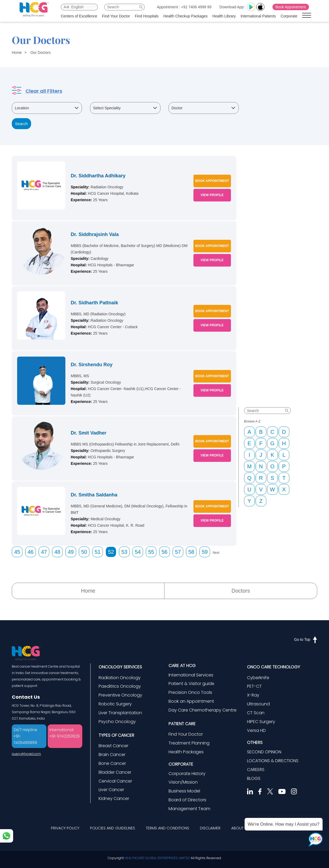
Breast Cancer (113, 746)
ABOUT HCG (242, 828)
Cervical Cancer (115, 781)
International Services (191, 675)
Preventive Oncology (120, 695)
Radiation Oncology (120, 678)
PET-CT (254, 686)
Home (17, 53)
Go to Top (306, 639)
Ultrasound (258, 704)
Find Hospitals (149, 16)
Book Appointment (293, 7)
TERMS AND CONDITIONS (167, 828)
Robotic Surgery (115, 704)
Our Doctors (40, 53)
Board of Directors (187, 800)
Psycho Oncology (117, 722)
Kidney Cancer (114, 798)
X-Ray (253, 695)
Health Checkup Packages (187, 16)
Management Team (189, 809)
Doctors (241, 591)
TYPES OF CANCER (116, 735)
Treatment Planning (189, 743)
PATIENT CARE (182, 724)
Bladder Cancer (115, 772)
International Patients (260, 16)
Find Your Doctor (118, 16)
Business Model (184, 791)
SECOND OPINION (264, 752)
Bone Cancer (112, 763)
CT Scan (256, 713)
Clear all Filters (44, 91)
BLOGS (254, 778)
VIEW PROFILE (212, 195)
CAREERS (256, 770)
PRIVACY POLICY (65, 828)
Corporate (291, 16)
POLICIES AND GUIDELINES (113, 828)
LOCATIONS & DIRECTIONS (273, 761)
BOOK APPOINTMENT (212, 181)
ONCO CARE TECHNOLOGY (274, 667)
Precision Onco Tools (190, 692)
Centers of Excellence (81, 16)
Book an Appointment (191, 701)
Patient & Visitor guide (191, 684)
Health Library (226, 16)
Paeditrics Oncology (120, 686)
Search (21, 124)
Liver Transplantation (120, 713)
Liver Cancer (111, 790)
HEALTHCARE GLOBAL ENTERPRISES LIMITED (157, 858)
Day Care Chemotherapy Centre (203, 710)
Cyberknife (258, 678)
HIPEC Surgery (261, 722)
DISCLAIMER (210, 828)
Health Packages (186, 752)
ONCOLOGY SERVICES (120, 667)
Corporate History (187, 774)
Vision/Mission (183, 782)
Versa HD (256, 730)
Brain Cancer (112, 755)
